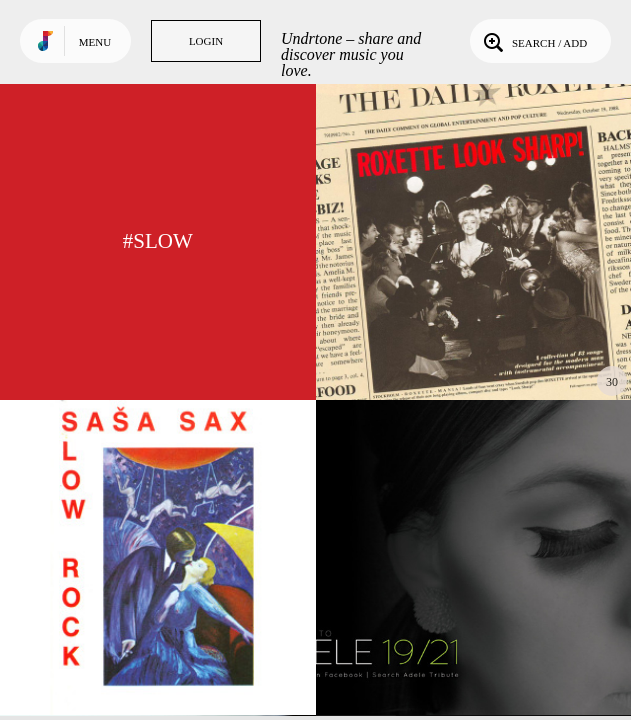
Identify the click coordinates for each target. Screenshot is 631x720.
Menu (95, 42)
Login (206, 41)
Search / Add (533, 41)
